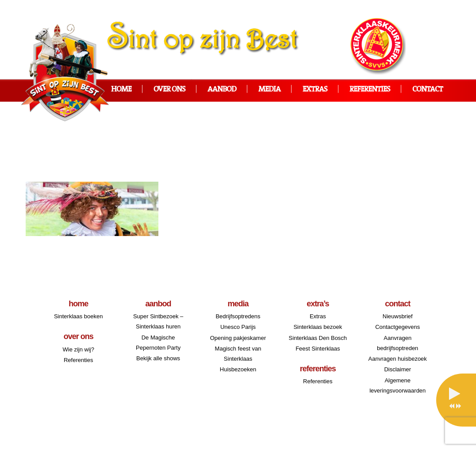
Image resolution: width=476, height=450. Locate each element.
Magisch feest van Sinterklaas (238, 354)
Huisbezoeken (238, 369)
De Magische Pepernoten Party (158, 343)
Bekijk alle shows (158, 358)
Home (121, 90)
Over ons (169, 90)
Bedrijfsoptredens (238, 316)
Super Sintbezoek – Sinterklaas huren (158, 321)
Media (269, 90)
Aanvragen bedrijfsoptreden (397, 343)
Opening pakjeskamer (238, 338)
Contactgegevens (397, 327)
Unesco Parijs (238, 327)
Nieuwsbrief (398, 316)
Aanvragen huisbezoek (398, 359)
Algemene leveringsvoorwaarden (397, 385)
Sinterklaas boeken (79, 316)
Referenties (370, 90)
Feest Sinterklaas (318, 349)
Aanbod (222, 90)
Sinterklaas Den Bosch (318, 338)
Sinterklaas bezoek (318, 327)
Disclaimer (397, 369)
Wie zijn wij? (78, 349)
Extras (315, 90)
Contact (428, 90)
